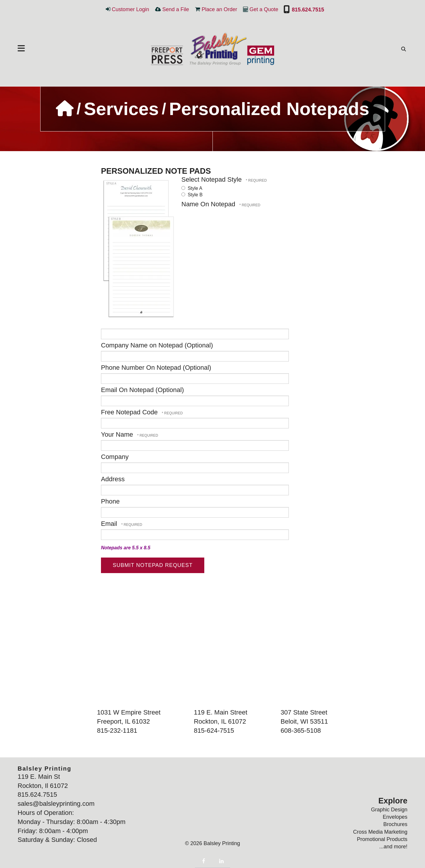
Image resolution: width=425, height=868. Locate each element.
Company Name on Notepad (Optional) (157, 345)
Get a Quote (264, 9)
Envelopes (395, 817)
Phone (110, 501)
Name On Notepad (209, 204)
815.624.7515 (307, 10)
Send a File (176, 9)
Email (110, 524)
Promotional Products (382, 839)
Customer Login (130, 9)
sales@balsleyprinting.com (56, 804)
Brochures (395, 824)
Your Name (118, 434)
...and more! (393, 847)
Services (121, 109)
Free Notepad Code (130, 412)
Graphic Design (389, 810)
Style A (192, 188)
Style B (192, 195)
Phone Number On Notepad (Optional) (156, 368)
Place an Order (219, 9)
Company (115, 457)
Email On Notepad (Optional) (142, 390)
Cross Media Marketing (380, 832)
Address (113, 479)
